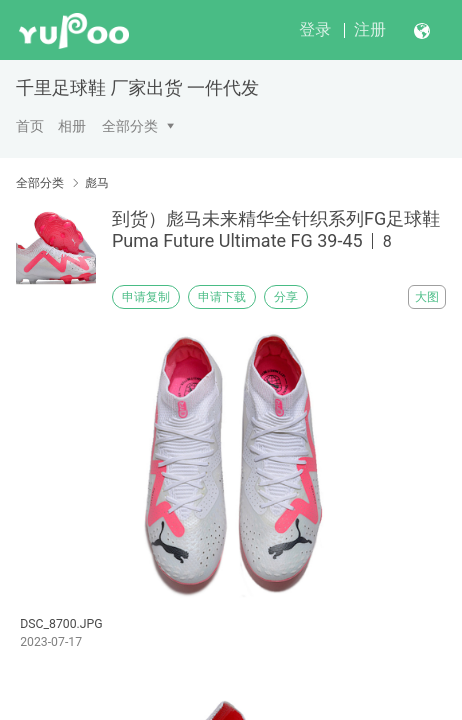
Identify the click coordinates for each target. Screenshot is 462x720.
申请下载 (222, 297)
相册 (72, 126)
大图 (427, 297)
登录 (315, 29)
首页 (30, 126)
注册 (370, 29)
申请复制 (146, 297)
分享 (286, 297)
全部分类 (130, 126)
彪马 (97, 183)
